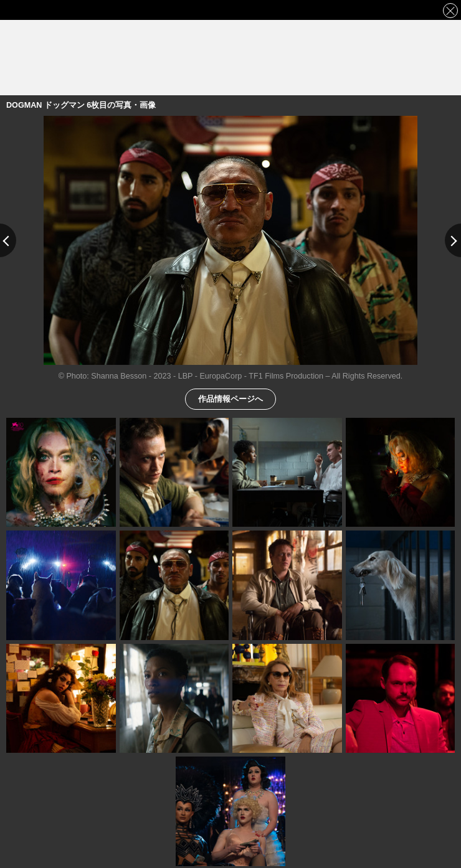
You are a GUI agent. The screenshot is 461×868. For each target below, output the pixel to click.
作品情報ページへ (230, 398)
